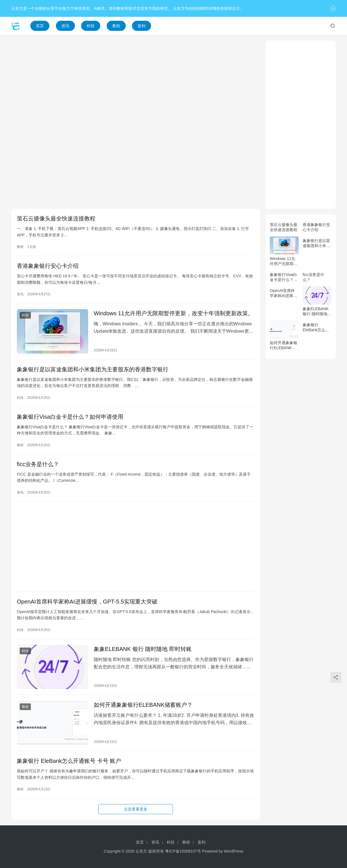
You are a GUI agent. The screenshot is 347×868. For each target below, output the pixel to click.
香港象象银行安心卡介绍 (48, 266)
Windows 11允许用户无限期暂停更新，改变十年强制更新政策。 (174, 313)
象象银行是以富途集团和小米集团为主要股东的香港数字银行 (93, 369)
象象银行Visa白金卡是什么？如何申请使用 (70, 417)
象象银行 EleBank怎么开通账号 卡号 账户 (69, 761)
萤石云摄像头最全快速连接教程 (56, 218)
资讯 (65, 26)
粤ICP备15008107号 (183, 851)
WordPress (234, 851)
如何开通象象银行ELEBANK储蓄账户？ (143, 705)
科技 (91, 26)
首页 (40, 26)
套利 (141, 26)
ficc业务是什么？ (38, 464)
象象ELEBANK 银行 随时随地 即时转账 (143, 649)
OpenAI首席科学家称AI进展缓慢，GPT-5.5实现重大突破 (87, 602)
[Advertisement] (136, 80)
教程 (116, 26)
